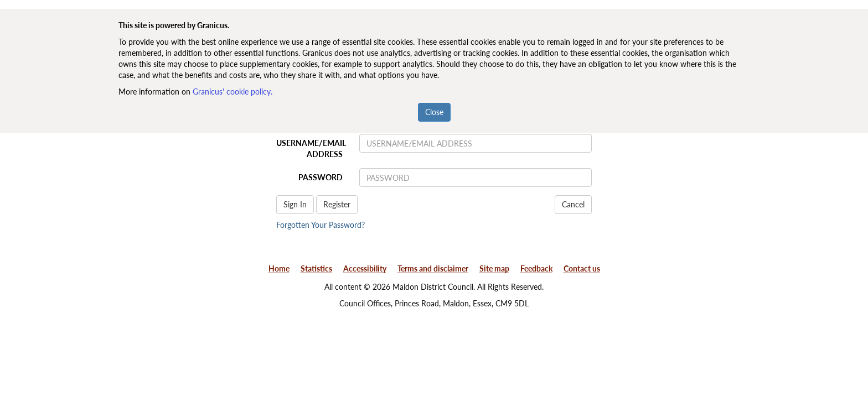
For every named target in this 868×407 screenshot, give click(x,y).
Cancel (573, 204)
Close (434, 112)
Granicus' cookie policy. (232, 92)
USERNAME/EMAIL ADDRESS (311, 148)
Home (279, 268)
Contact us (582, 268)
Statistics (316, 268)
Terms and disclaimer (433, 268)
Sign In (295, 204)
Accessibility (365, 268)
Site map (494, 268)
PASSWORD (321, 177)
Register (337, 204)
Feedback (536, 268)
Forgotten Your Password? (321, 225)
